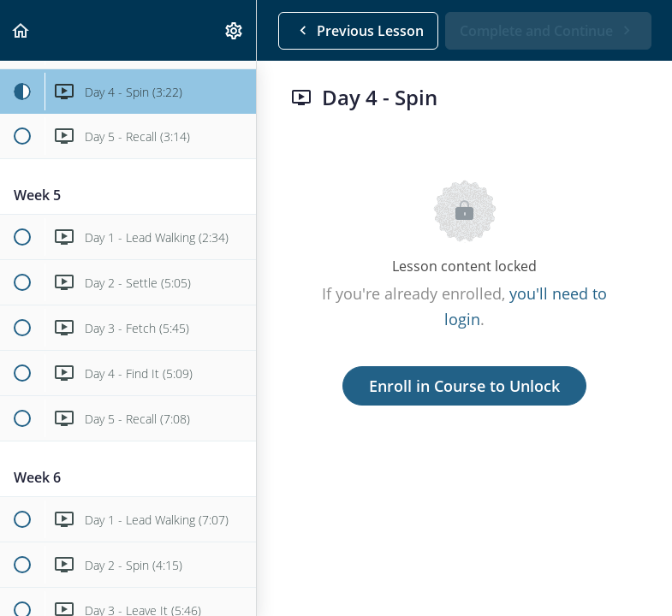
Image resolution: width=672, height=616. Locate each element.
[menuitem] (235, 30)
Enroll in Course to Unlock (464, 386)
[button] (21, 30)
